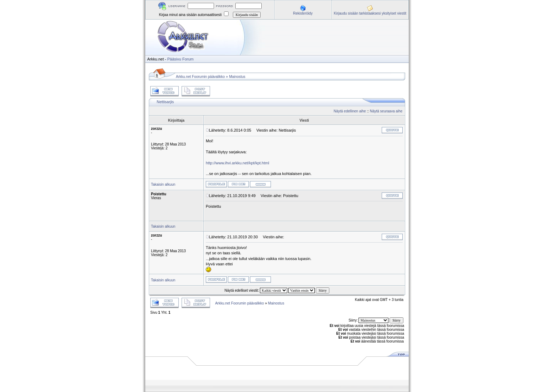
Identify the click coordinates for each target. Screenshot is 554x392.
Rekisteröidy (303, 13)
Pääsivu (174, 59)
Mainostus (237, 77)
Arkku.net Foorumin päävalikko (200, 77)
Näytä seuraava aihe (386, 111)
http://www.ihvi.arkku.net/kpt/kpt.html (237, 163)
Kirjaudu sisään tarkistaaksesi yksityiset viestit (370, 13)
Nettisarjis (165, 102)
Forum (188, 59)
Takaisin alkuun (163, 184)
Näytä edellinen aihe (350, 111)
